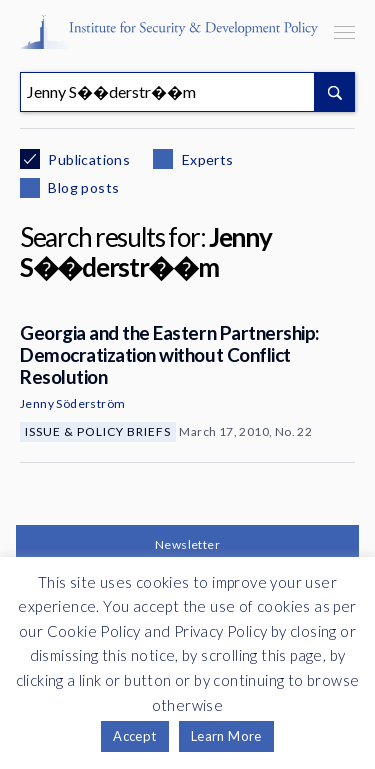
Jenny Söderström (72, 403)
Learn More (226, 736)
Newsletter (187, 544)
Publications (87, 159)
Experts (205, 159)
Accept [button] (134, 736)
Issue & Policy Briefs (98, 431)
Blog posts (82, 187)
